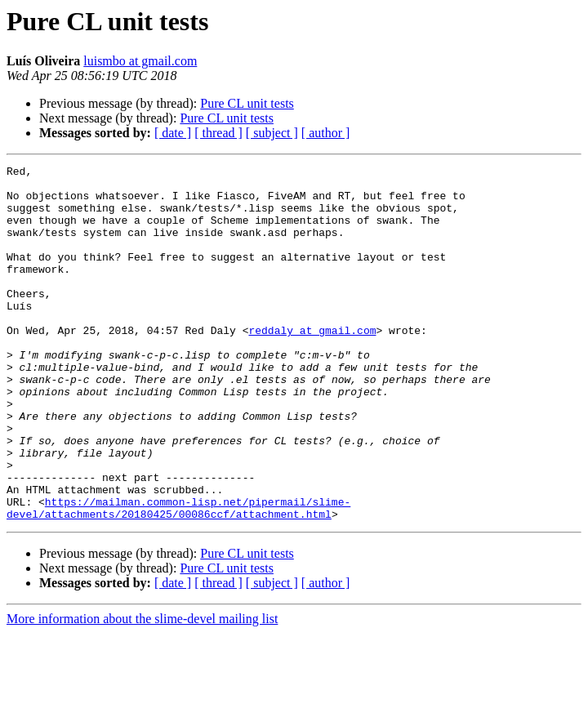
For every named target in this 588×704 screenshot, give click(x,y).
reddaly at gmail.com (312, 364)
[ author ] (326, 133)
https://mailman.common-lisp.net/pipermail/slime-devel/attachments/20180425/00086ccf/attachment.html (178, 577)
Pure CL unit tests (247, 103)
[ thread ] (218, 133)
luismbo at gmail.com (140, 61)
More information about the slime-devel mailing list (142, 690)
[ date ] (173, 133)
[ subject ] (272, 133)
